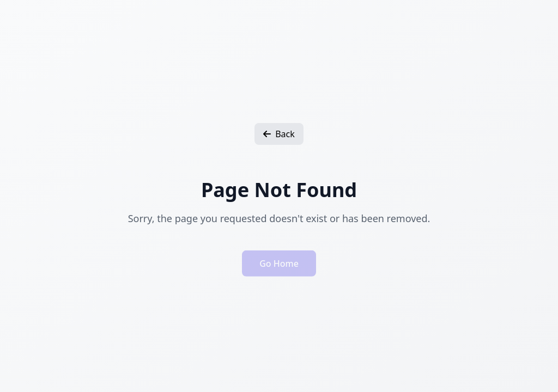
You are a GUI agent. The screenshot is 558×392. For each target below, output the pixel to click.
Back (279, 134)
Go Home (279, 265)
